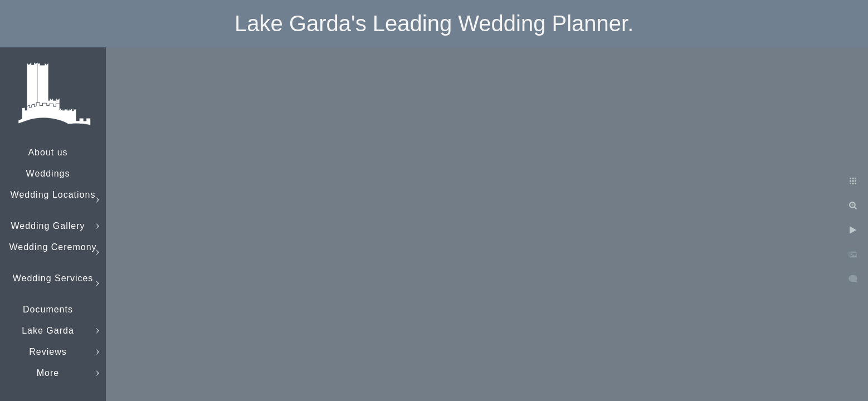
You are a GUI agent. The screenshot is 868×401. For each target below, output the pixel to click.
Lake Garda (48, 331)
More (48, 373)
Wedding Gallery (48, 226)
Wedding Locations (53, 195)
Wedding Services (53, 278)
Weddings (48, 173)
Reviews (48, 352)
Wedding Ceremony (53, 247)
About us (48, 152)
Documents (48, 309)
